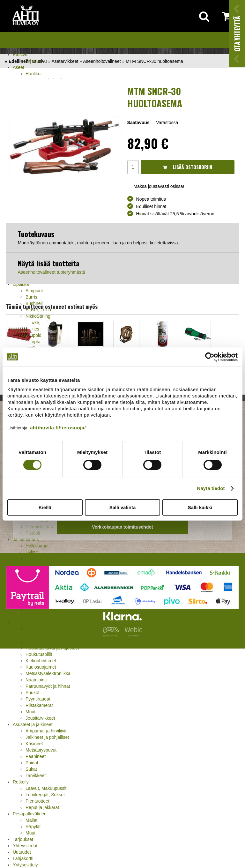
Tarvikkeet (36, 775)
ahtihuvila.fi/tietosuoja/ (58, 428)
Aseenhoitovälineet (102, 61)
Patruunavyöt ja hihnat (48, 686)
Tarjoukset (23, 839)
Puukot (33, 693)
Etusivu (20, 55)
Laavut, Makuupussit (46, 788)
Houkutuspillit (39, 654)
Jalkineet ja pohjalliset (47, 737)
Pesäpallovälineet (30, 814)
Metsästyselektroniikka (48, 673)
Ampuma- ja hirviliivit (46, 731)
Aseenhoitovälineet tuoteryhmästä (52, 272)
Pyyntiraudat (38, 699)
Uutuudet (22, 852)
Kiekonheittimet (41, 661)
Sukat (31, 769)
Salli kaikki (200, 507)
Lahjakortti (23, 858)
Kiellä (45, 507)
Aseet (19, 67)
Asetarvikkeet (65, 61)
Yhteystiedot (25, 846)
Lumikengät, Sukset (45, 795)
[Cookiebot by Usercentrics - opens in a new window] (210, 357)
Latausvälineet (40, 559)
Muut (30, 712)
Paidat (32, 763)
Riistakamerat (39, 705)
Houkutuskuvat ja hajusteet (52, 648)
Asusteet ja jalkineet (33, 724)
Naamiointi (36, 680)
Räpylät (33, 827)
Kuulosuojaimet (41, 667)
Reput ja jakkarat (42, 807)
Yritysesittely (25, 865)
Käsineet (34, 744)
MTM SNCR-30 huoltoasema (154, 61)
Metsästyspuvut (41, 750)
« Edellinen (17, 61)
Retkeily (21, 782)
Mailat (31, 820)
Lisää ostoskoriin (187, 167)
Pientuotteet (37, 801)
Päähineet (36, 756)
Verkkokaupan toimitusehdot (122, 527)
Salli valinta (123, 507)
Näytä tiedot (211, 488)
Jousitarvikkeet (40, 718)
